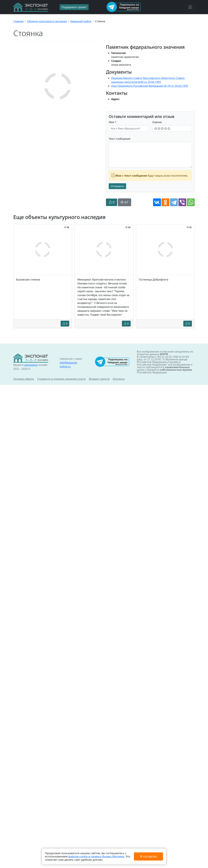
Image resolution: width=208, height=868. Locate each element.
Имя (113, 122)
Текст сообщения (120, 139)
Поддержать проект (74, 7)
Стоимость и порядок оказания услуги (61, 379)
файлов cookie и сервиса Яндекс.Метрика (96, 856)
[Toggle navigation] (190, 7)
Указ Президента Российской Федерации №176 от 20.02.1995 (150, 86)
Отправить (117, 186)
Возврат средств (99, 379)
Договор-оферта (24, 379)
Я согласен (148, 856)
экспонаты (31, 365)
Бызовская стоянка (28, 280)
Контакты (119, 379)
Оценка (157, 122)
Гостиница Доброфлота (154, 280)
